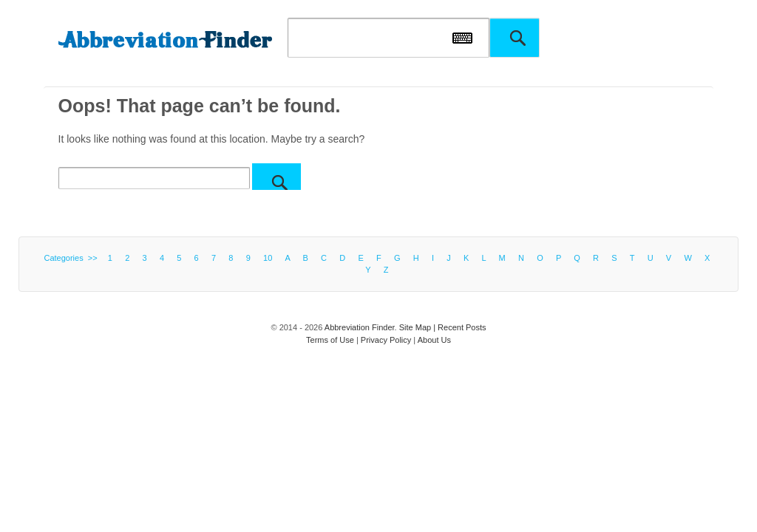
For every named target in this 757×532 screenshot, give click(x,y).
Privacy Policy (386, 340)
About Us (434, 340)
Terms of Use (330, 340)
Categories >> (72, 258)
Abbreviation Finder (360, 327)
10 (268, 258)
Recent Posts (462, 327)
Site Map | (418, 327)
